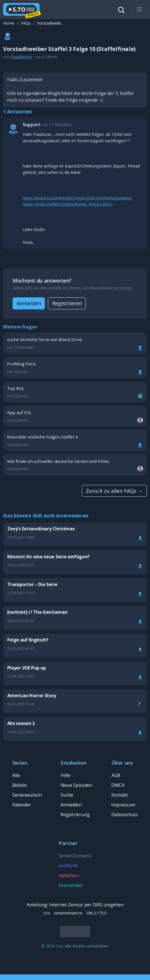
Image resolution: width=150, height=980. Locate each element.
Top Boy (75, 392)
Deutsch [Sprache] (73, 931)
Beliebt (20, 785)
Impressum (123, 805)
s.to (47, 913)
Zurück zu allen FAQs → (114, 491)
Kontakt (120, 795)
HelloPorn (69, 876)
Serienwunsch (27, 795)
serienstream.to (68, 913)
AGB (116, 775)
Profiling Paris (75, 368)
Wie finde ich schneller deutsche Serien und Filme (75, 465)
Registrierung (75, 815)
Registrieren (67, 303)
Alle (16, 775)
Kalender (22, 805)
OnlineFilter (71, 885)
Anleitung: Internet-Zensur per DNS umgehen (75, 905)
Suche (67, 795)
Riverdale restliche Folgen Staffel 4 (75, 441)
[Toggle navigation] (139, 10)
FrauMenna (21, 57)
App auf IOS (75, 416)
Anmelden (29, 303)
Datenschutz (125, 815)
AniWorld (68, 865)
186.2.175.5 (96, 913)
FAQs (26, 23)
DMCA (118, 785)
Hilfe (65, 775)
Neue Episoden (76, 785)
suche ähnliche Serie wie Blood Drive (75, 343)
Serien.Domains (75, 856)
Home (9, 23)
